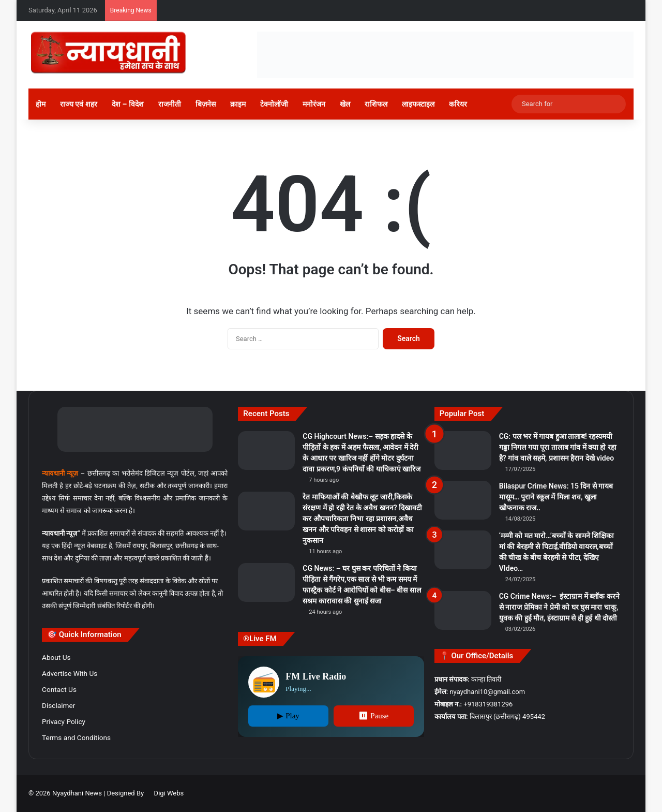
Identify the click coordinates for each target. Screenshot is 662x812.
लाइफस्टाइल (418, 104)
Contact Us (59, 689)
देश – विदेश (128, 104)
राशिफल (376, 104)
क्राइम (238, 104)
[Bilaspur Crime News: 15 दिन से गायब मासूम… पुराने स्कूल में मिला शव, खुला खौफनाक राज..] (463, 500)
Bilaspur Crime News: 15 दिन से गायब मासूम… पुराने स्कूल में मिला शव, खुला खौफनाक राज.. (556, 497)
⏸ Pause (373, 716)
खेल (345, 104)
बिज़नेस (206, 104)
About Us (56, 657)
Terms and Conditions (76, 737)
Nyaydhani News (76, 793)
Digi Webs (169, 793)
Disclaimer (58, 705)
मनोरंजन (314, 104)
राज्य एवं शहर (79, 104)
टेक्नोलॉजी (274, 104)
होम (41, 104)
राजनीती (170, 104)
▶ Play (288, 716)
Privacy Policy (64, 721)
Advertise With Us (70, 673)
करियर (458, 104)
